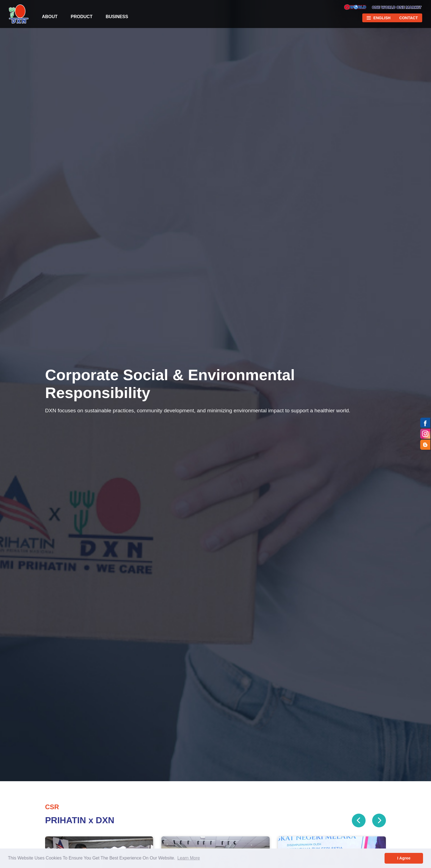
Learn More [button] (189, 858)
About (50, 17)
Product (81, 17)
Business (117, 17)
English (382, 18)
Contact (409, 18)
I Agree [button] (404, 858)
